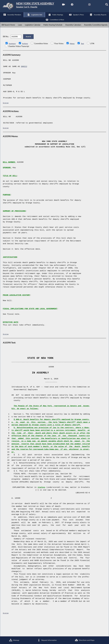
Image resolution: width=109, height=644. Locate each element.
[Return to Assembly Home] (33, 7)
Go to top (6, 119)
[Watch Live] (2, 18)
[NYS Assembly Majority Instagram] (29, 18)
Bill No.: (6, 51)
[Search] (47, 18)
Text (83, 60)
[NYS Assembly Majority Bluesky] (38, 18)
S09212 (24, 83)
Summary (12, 60)
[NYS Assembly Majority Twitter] (20, 18)
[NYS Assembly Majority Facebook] (11, 18)
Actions (25, 60)
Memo (73, 60)
